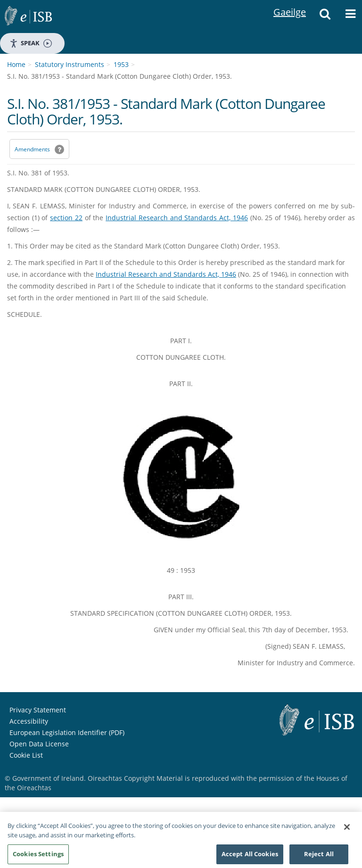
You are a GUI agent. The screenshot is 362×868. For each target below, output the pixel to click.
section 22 (66, 218)
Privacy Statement (38, 710)
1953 (121, 64)
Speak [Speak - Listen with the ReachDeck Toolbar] (31, 43)
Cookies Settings (38, 857)
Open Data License (39, 744)
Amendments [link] (32, 149)
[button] (325, 17)
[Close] (347, 830)
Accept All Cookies (250, 857)
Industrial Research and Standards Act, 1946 (177, 218)
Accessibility (29, 721)
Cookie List (26, 755)
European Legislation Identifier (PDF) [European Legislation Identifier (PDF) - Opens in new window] (67, 732)
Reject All (319, 857)
